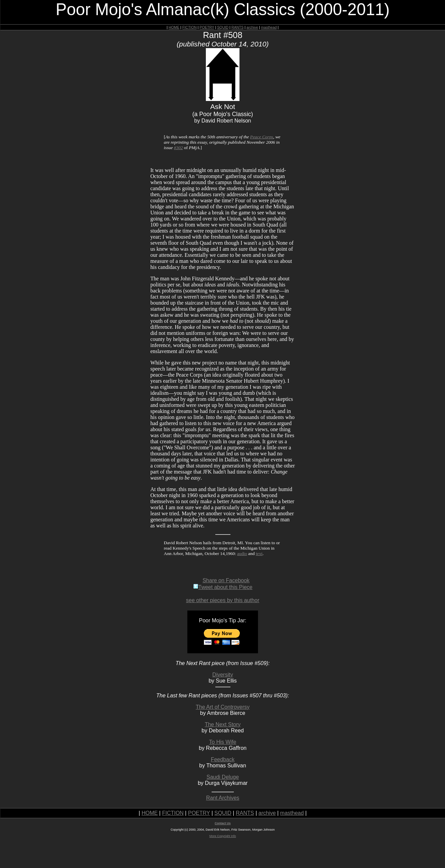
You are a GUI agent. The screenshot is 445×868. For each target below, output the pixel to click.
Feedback (223, 759)
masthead (269, 27)
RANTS (237, 27)
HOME (174, 27)
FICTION (190, 27)
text (259, 553)
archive (252, 27)
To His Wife (223, 742)
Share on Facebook (226, 580)
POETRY (207, 27)
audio (242, 553)
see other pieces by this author (223, 600)
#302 (178, 148)
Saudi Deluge (223, 777)
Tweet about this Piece (223, 587)
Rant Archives (223, 798)
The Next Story (223, 724)
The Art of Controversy (223, 707)
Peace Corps (262, 137)
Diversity (222, 675)
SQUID (223, 27)
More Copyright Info (222, 836)
